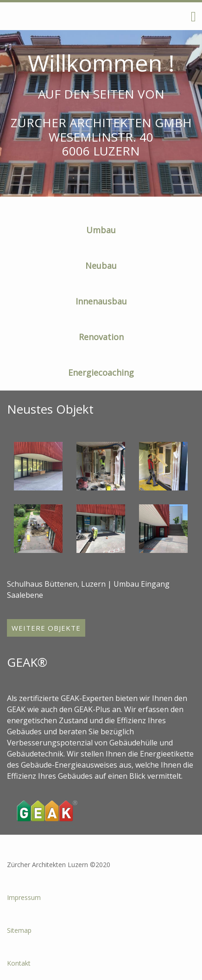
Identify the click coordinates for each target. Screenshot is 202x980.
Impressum (24, 897)
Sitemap (19, 930)
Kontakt (19, 963)
